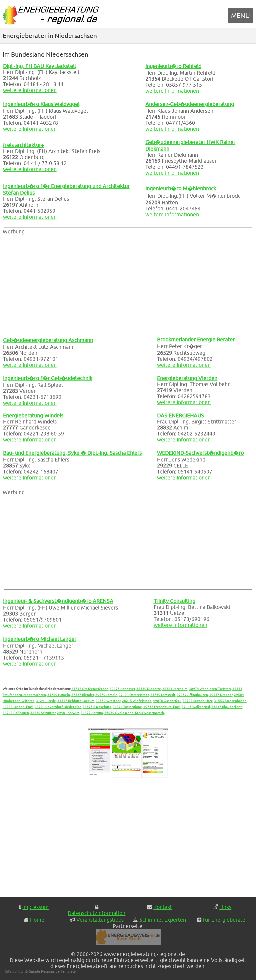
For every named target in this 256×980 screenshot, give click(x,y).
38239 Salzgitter (43, 713)
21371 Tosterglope (127, 707)
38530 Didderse (149, 689)
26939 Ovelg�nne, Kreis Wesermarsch (134, 713)
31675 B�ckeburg (97, 707)
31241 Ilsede (46, 701)
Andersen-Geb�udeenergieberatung (190, 104)
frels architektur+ (23, 145)
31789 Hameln (59, 695)
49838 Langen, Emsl (18, 707)
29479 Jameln (106, 695)
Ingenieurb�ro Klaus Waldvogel (41, 104)
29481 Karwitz (68, 713)
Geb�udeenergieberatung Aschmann (48, 340)
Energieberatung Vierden (187, 378)
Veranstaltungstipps (100, 920)
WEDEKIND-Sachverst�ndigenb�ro (200, 453)
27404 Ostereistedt (134, 695)
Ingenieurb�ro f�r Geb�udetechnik (48, 378)
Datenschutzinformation (96, 913)
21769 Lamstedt (163, 695)
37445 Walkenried (196, 707)
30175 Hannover (122, 689)
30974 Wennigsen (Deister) (210, 689)
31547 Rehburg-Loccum (76, 701)
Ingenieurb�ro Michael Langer (40, 639)
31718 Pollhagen (16, 713)
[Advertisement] (83, 281)
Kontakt (163, 907)
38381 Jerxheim (175, 689)
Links (225, 907)
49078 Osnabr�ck (167, 701)
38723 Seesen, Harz (198, 701)
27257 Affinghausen (192, 695)
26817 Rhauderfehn (227, 707)
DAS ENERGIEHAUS (180, 415)
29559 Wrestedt (108, 701)
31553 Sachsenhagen (230, 701)
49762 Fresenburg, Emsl (162, 707)
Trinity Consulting (174, 601)
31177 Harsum (92, 713)
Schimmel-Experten (163, 920)
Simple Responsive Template (52, 971)
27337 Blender (83, 695)
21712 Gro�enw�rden (90, 689)
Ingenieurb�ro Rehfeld (173, 66)
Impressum (35, 907)
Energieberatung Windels (33, 415)
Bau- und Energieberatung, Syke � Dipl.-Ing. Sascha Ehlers (72, 453)
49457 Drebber (221, 695)
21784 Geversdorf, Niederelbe (58, 707)
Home (37, 920)
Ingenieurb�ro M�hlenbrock (181, 188)
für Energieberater (225, 920)
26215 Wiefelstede (137, 701)
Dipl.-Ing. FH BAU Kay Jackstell (39, 66)
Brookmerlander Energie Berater (196, 339)
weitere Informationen (30, 90)
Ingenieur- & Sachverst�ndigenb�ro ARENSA (58, 601)
